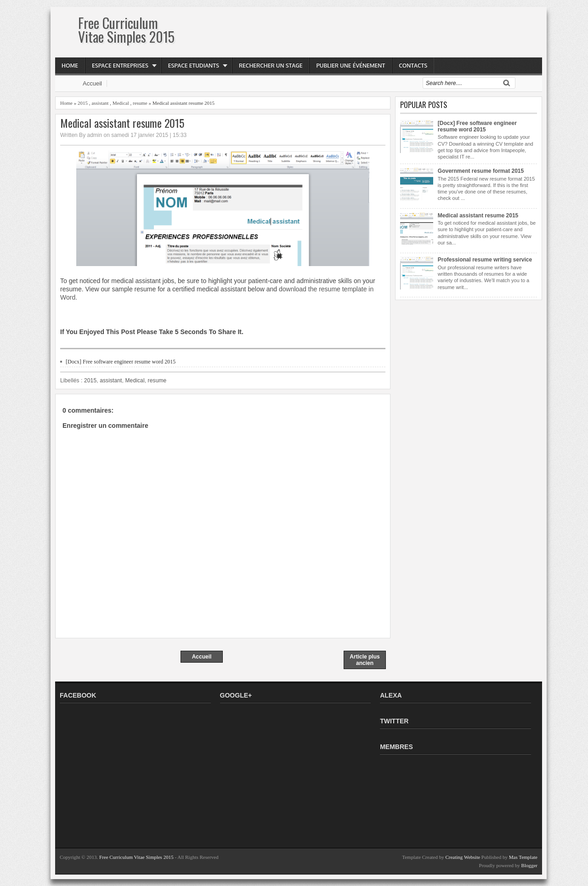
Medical (121, 103)
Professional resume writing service (485, 260)
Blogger (529, 865)
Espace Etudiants (194, 65)
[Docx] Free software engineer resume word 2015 (121, 362)
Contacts (413, 65)
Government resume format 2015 (481, 171)
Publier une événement (351, 65)
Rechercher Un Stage (271, 65)
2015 (83, 103)
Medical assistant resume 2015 (122, 123)
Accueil (92, 83)
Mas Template (523, 857)
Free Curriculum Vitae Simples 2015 (126, 30)
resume (140, 103)
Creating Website (463, 857)
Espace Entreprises (120, 65)
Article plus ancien (365, 660)
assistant (100, 103)
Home (70, 65)
